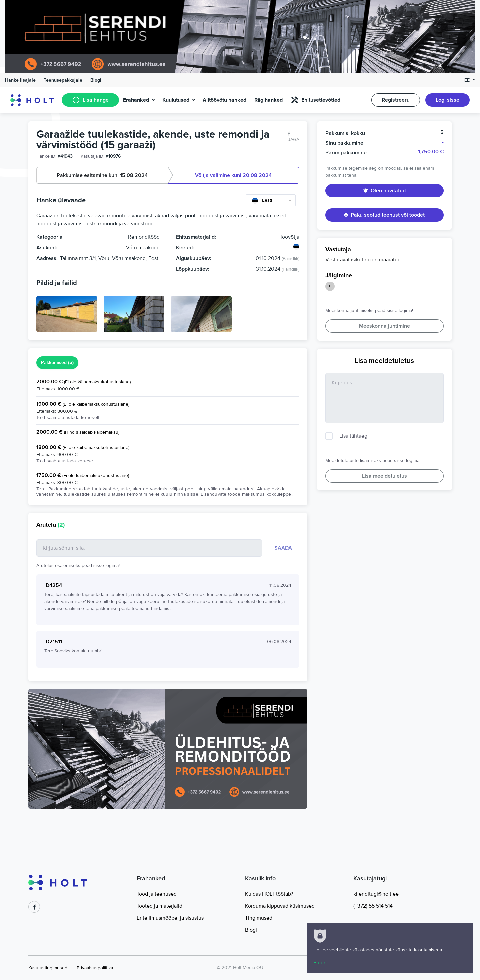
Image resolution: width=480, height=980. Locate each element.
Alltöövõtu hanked (224, 100)
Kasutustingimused (48, 968)
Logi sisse (447, 100)
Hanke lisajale (20, 80)
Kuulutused (176, 100)
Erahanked (136, 100)
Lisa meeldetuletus (384, 476)
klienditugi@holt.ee (376, 894)
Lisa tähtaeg (353, 436)
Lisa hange (90, 100)
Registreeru (396, 100)
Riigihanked (268, 100)
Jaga (294, 137)
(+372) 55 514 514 (373, 906)
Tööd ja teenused (157, 894)
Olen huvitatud (384, 191)
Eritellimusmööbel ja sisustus (170, 918)
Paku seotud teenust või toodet (384, 215)
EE (468, 80)
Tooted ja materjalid (159, 906)
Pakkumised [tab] (57, 363)
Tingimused (259, 918)
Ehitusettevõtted (315, 100)
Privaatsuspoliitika (95, 968)
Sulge (320, 963)
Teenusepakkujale (63, 80)
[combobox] (271, 200)
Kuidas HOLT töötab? (269, 894)
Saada (283, 548)
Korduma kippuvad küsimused (280, 906)
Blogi (96, 80)
